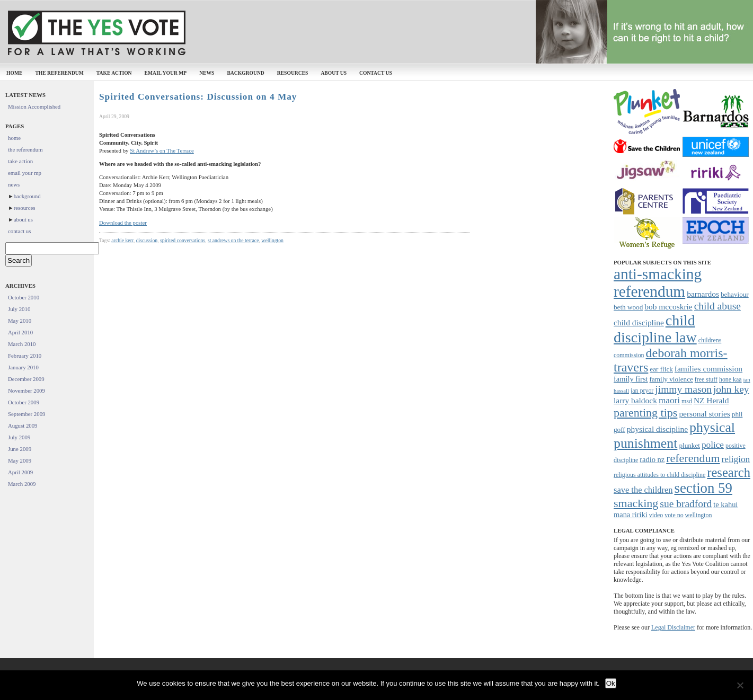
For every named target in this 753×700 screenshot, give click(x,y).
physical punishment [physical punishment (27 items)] (674, 435)
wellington (272, 240)
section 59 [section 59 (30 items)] (703, 488)
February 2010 (25, 356)
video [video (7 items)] (656, 515)
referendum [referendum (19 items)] (693, 458)
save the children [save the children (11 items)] (643, 490)
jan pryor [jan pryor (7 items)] (642, 391)
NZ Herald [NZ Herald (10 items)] (711, 400)
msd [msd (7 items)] (687, 401)
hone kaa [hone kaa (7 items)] (730, 379)
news (207, 73)
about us (334, 73)
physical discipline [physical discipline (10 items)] (657, 429)
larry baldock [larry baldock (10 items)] (635, 400)
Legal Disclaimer (673, 627)
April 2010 (20, 332)
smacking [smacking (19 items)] (636, 503)
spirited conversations (183, 240)
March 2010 (22, 344)
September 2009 (26, 414)
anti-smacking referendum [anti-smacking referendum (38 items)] (658, 283)
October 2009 (24, 402)
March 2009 (22, 484)
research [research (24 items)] (729, 472)
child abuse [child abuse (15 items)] (717, 306)
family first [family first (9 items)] (631, 379)
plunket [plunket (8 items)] (689, 445)
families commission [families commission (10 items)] (708, 369)
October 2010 (24, 297)
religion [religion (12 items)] (736, 459)
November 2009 (26, 391)
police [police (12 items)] (713, 445)
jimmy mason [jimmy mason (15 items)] (683, 389)
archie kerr (122, 240)
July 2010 (19, 309)
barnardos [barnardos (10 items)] (703, 294)
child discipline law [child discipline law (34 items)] (655, 329)
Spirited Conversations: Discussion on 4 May (198, 97)
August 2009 (23, 426)
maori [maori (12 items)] (669, 400)
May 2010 (20, 321)
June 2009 (20, 449)
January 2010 (23, 367)
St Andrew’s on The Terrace (162, 150)
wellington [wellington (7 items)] (699, 515)
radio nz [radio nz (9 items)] (652, 459)
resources (293, 73)
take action (114, 73)
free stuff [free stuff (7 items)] (706, 379)
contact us (376, 73)
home (14, 73)
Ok (611, 683)
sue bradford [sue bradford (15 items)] (686, 504)
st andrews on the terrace (233, 240)
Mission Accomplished (34, 107)
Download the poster (123, 223)
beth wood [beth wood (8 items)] (628, 307)
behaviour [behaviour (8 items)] (735, 294)
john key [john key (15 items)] (731, 389)
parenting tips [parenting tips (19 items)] (645, 413)
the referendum (59, 73)
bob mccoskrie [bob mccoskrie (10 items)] (668, 307)
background (245, 73)
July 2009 (19, 437)
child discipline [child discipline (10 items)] (639, 322)
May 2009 (20, 460)
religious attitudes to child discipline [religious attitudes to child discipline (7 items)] (659, 475)
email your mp (166, 73)
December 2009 (26, 379)
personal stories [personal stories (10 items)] (704, 414)
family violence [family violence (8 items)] (671, 379)
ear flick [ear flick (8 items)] (661, 369)
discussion (147, 240)
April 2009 (20, 472)
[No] (740, 685)
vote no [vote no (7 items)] (674, 515)
